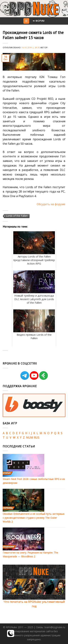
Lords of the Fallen (17, 216)
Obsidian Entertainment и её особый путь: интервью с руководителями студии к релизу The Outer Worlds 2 (34, 518)
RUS (37, 438)
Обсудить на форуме (51, 204)
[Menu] (26, 21)
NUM (30, 438)
